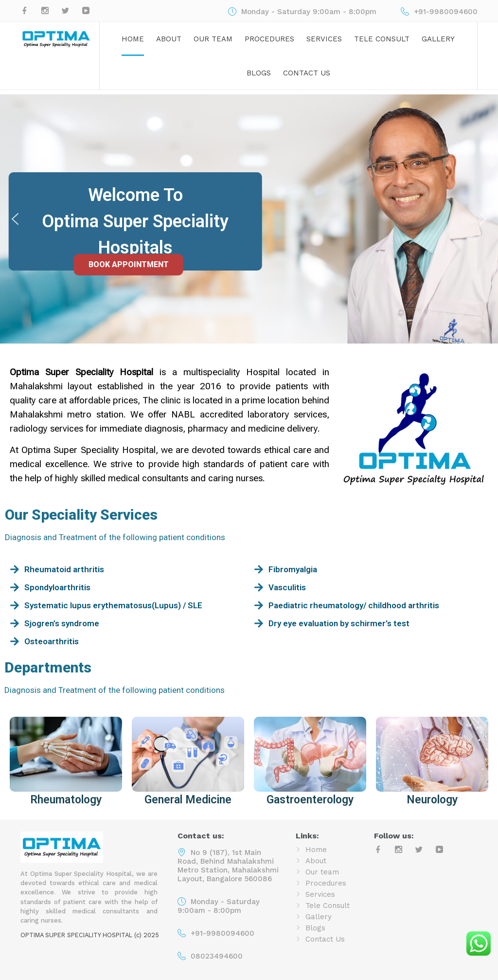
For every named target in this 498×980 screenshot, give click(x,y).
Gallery (438, 39)
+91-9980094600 (222, 933)
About (169, 39)
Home (133, 39)
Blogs (259, 73)
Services (324, 39)
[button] (15, 219)
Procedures (269, 39)
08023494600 (217, 956)
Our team (213, 39)
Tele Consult (382, 39)
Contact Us (307, 73)
